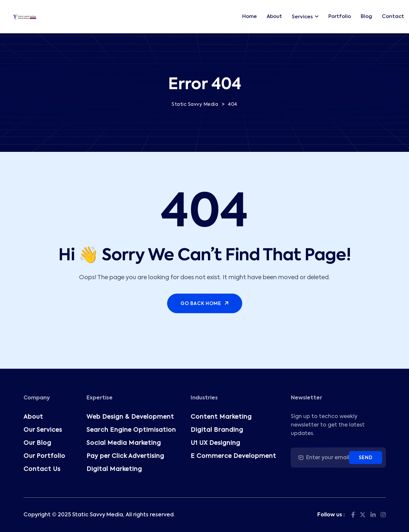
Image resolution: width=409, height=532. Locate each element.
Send (366, 458)
